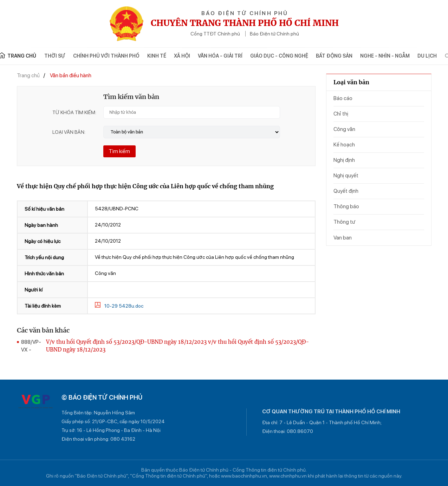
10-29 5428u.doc (124, 306)
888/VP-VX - (31, 346)
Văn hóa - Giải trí (220, 56)
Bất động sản (334, 56)
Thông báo (346, 206)
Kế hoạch (344, 145)
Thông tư (344, 222)
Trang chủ (28, 75)
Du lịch (427, 56)
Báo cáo (343, 98)
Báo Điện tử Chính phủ (274, 34)
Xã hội (182, 56)
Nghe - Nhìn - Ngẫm (385, 56)
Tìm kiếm (119, 151)
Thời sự (55, 56)
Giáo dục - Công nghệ (279, 56)
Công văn (344, 129)
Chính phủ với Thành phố (106, 56)
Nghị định (344, 160)
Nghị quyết (346, 176)
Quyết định (346, 191)
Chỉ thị (341, 114)
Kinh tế (157, 56)
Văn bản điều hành (71, 75)
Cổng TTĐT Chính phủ (215, 34)
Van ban (343, 238)
